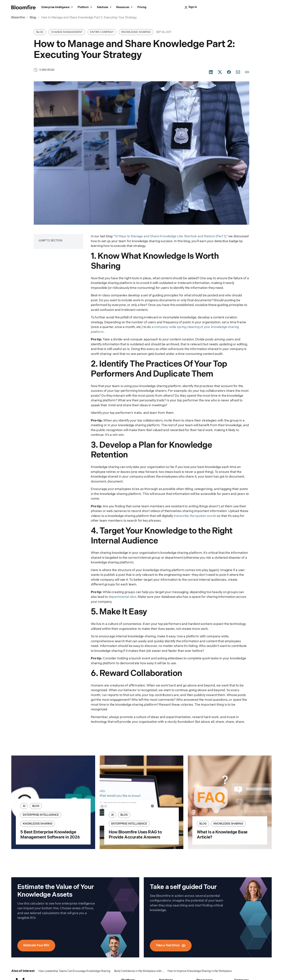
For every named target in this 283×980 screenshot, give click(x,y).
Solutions (105, 8)
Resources (125, 8)
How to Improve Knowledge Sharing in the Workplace (200, 971)
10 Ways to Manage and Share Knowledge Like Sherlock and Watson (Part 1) (170, 236)
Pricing (142, 7)
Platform (85, 8)
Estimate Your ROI (36, 945)
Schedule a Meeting (256, 7)
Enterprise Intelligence (58, 8)
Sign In (202, 7)
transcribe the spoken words (195, 516)
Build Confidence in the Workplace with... (139, 971)
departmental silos (122, 597)
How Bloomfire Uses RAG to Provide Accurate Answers (135, 835)
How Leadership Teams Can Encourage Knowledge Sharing (74, 971)
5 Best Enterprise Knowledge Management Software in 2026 (50, 835)
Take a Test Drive (226, 7)
